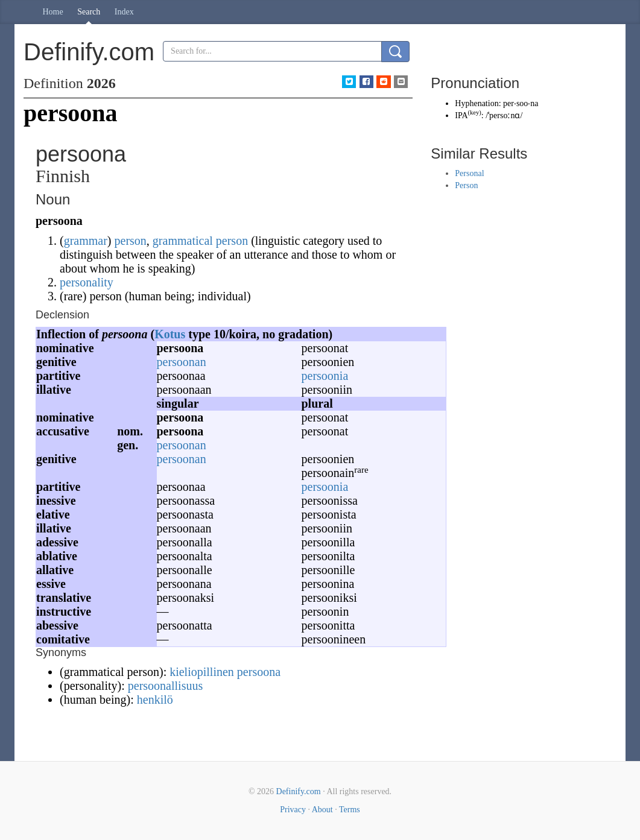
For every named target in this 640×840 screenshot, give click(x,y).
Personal (469, 173)
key (474, 112)
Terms (350, 810)
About (322, 810)
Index (124, 12)
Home (53, 12)
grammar (86, 241)
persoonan (182, 362)
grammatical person (200, 241)
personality (87, 282)
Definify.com (299, 791)
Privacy (293, 810)
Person (466, 185)
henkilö (155, 699)
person (131, 241)
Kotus (170, 334)
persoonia (325, 376)
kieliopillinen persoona (225, 672)
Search (89, 12)
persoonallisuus (165, 686)
